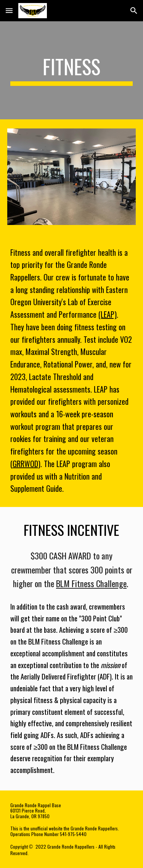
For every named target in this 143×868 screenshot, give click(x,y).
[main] (72, 70)
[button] (9, 10)
